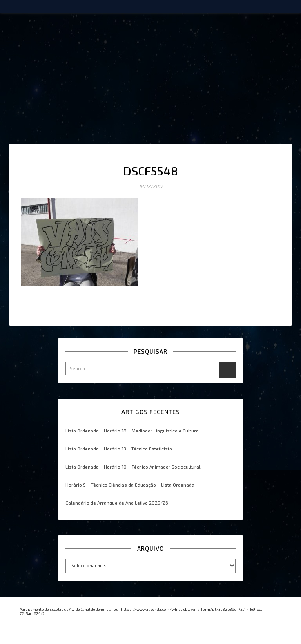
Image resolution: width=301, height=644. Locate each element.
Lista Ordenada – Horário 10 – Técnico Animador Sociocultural (133, 467)
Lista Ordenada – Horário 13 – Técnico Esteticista (119, 449)
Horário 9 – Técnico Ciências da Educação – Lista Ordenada (130, 485)
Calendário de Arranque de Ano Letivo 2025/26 (117, 503)
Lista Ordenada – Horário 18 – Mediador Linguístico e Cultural (133, 431)
